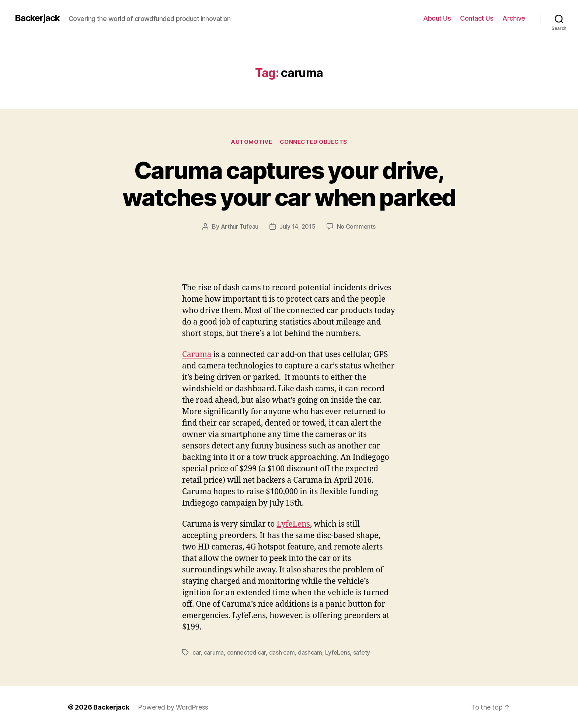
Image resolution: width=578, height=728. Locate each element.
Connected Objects (314, 142)
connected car (247, 652)
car (196, 652)
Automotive (252, 142)
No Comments (356, 226)
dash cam (282, 652)
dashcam (310, 652)
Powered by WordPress (173, 707)
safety (362, 652)
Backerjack (37, 18)
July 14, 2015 (297, 226)
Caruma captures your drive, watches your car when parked (289, 184)
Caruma (197, 355)
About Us (437, 18)
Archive (514, 18)
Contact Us (477, 18)
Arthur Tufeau (240, 226)
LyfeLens (293, 524)
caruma (214, 652)
